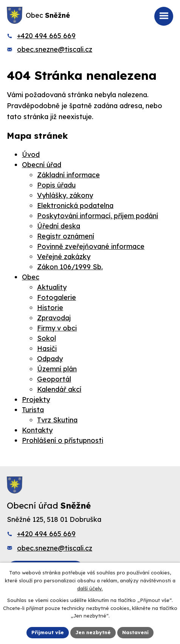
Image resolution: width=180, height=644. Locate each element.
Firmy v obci (57, 328)
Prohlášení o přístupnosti (63, 440)
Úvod (31, 154)
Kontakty (37, 430)
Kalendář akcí (59, 389)
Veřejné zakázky (64, 257)
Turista (33, 410)
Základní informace (68, 175)
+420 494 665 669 (46, 36)
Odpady (50, 359)
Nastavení (135, 632)
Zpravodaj (54, 318)
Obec (31, 277)
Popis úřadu (56, 185)
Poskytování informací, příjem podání (98, 216)
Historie (50, 308)
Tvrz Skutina (57, 420)
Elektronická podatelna (75, 206)
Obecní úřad (42, 165)
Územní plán (57, 369)
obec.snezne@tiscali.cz (55, 49)
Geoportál (54, 379)
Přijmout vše (48, 632)
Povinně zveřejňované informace (91, 246)
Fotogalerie (57, 297)
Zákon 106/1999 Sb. (70, 267)
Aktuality (52, 287)
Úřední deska (59, 226)
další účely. (90, 588)
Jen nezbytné (93, 632)
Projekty (36, 400)
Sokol (47, 338)
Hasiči (47, 348)
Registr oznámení (66, 236)
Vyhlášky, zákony (65, 195)
